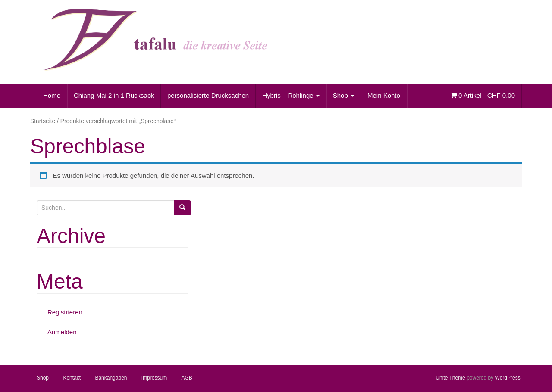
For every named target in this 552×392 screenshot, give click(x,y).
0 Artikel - (483, 95)
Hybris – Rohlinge (291, 95)
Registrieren (65, 312)
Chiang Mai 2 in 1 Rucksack (114, 95)
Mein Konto (384, 95)
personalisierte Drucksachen (208, 95)
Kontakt (72, 378)
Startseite (43, 121)
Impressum (154, 378)
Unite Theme (450, 378)
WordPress (508, 378)
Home (52, 95)
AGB (187, 378)
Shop (343, 95)
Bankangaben (111, 378)
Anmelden (62, 332)
